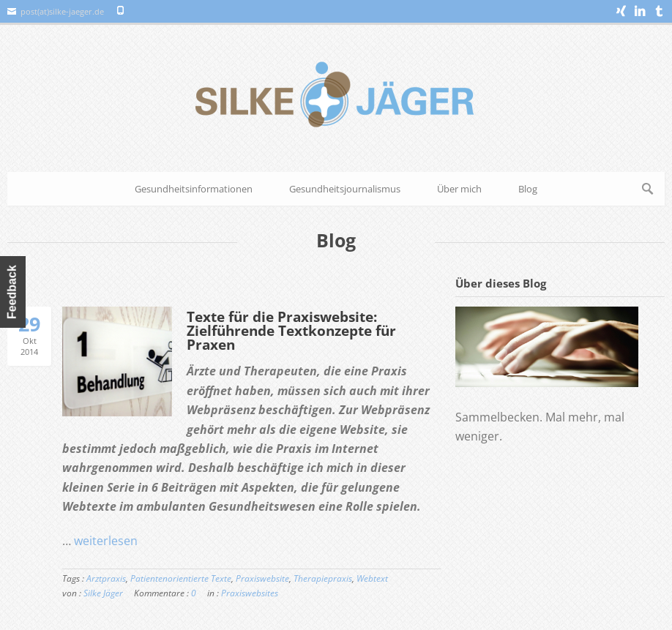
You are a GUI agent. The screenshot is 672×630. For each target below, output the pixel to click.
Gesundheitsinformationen (194, 189)
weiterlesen (106, 541)
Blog (528, 189)
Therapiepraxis (323, 578)
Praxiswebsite (262, 578)
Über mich (459, 189)
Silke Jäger (103, 593)
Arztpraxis (106, 578)
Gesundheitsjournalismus (345, 189)
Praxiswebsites (250, 593)
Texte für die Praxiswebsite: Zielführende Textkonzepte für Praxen (291, 331)
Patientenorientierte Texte (181, 578)
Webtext (372, 578)
